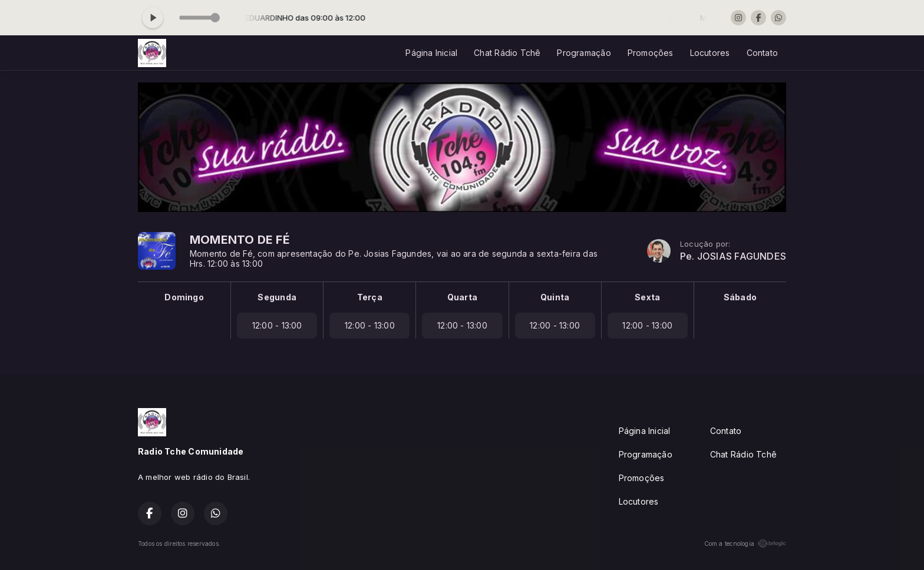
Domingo (184, 297)
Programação (584, 53)
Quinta (555, 297)
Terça (370, 297)
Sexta (647, 297)
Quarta (462, 297)
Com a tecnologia (745, 544)
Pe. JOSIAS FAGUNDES (733, 256)
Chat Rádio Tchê (507, 53)
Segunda (277, 297)
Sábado (740, 297)
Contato (762, 53)
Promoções (651, 53)
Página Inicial (431, 53)
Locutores (710, 53)
